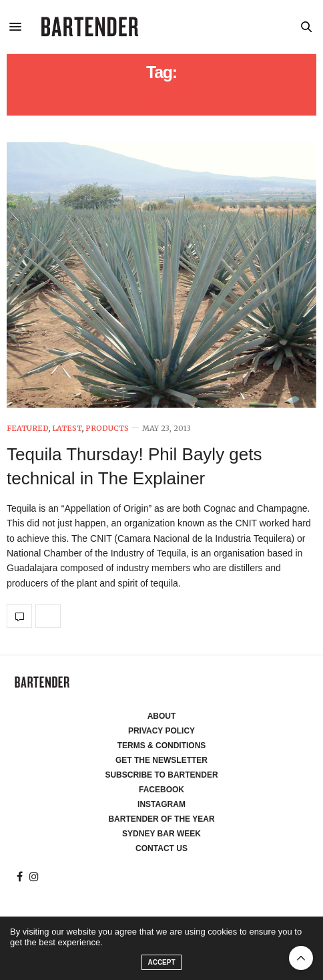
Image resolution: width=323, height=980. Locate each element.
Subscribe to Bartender (161, 775)
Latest (67, 429)
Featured (28, 429)
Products (107, 429)
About (162, 716)
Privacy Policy (161, 731)
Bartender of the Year (161, 819)
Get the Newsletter (161, 760)
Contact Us (161, 848)
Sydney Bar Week (161, 834)
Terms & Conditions (162, 746)
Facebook (161, 790)
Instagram (161, 804)
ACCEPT (161, 962)
